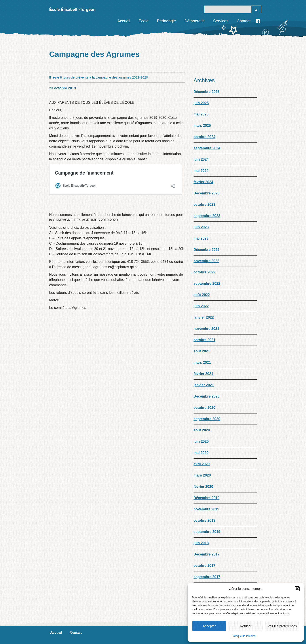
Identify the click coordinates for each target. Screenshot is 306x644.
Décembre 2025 (206, 92)
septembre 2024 (207, 148)
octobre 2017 (204, 566)
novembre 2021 (206, 329)
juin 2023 (201, 227)
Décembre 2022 (206, 250)
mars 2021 (202, 362)
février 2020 (203, 487)
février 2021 (203, 374)
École (143, 21)
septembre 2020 (207, 419)
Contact (243, 21)
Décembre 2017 (206, 554)
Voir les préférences (282, 626)
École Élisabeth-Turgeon (72, 10)
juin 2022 (201, 306)
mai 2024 (201, 171)
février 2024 (203, 182)
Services (221, 21)
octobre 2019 (204, 520)
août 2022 (202, 295)
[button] (297, 589)
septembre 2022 (207, 284)
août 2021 (202, 351)
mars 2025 (202, 126)
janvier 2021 (204, 385)
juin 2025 (201, 103)
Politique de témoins (243, 636)
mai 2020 (201, 453)
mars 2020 (202, 475)
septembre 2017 (207, 577)
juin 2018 (201, 543)
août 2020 (202, 430)
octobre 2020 (204, 408)
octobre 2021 (204, 340)
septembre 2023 (207, 216)
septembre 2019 (207, 532)
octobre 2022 (204, 272)
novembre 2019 (206, 509)
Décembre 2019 (206, 498)
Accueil (124, 21)
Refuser (246, 626)
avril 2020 (202, 464)
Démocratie (194, 21)
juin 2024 (201, 159)
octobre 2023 (204, 205)
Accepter (209, 626)
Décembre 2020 (206, 396)
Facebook (258, 21)
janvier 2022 (204, 317)
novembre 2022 (206, 261)
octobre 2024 (204, 137)
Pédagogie (166, 21)
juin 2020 (201, 441)
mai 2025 (201, 114)
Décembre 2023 (206, 193)
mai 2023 (201, 238)
